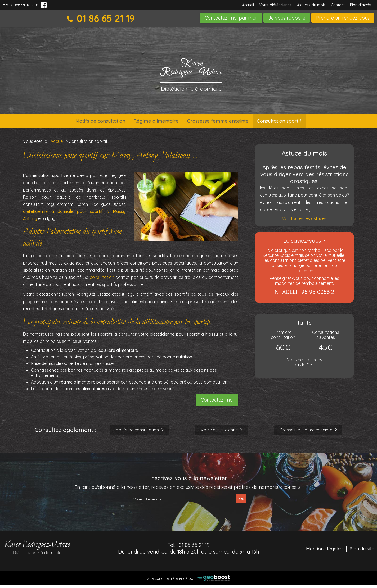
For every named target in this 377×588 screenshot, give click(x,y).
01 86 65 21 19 (104, 19)
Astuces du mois (311, 5)
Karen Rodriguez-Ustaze (37, 550)
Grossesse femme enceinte (222, 122)
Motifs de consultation (87, 122)
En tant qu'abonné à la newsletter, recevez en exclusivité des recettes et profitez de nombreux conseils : (188, 490)
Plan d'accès (361, 5)
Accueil (248, 5)
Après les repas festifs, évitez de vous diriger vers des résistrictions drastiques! (304, 177)
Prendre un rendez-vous (343, 18)
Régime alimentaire (151, 122)
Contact (338, 5)
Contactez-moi (217, 403)
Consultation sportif (294, 122)
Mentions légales (324, 552)
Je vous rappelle (287, 18)
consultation (102, 280)
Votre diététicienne (275, 5)
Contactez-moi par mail (231, 18)
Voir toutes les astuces (304, 222)
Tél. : (189, 551)
